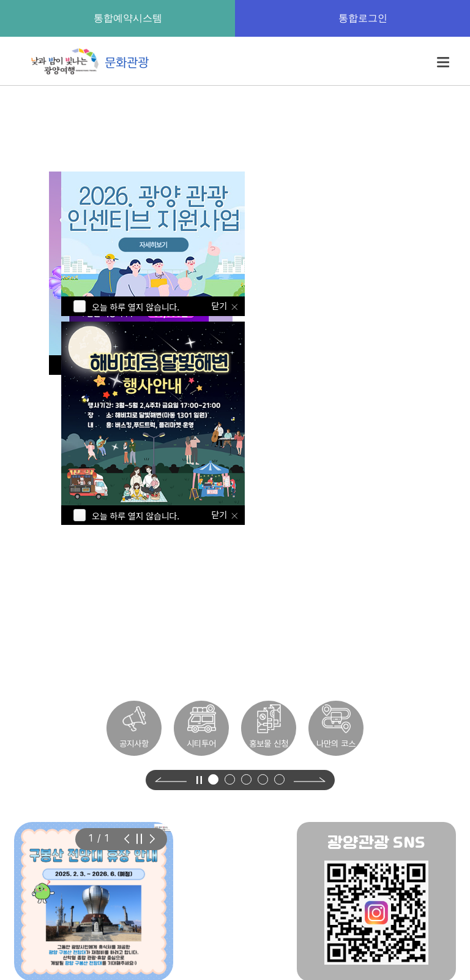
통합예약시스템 (117, 18)
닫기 (220, 514)
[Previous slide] (171, 780)
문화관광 (87, 62)
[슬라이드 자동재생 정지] (139, 839)
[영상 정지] (199, 780)
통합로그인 (352, 18)
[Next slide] (310, 780)
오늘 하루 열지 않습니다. (136, 516)
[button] (213, 779)
